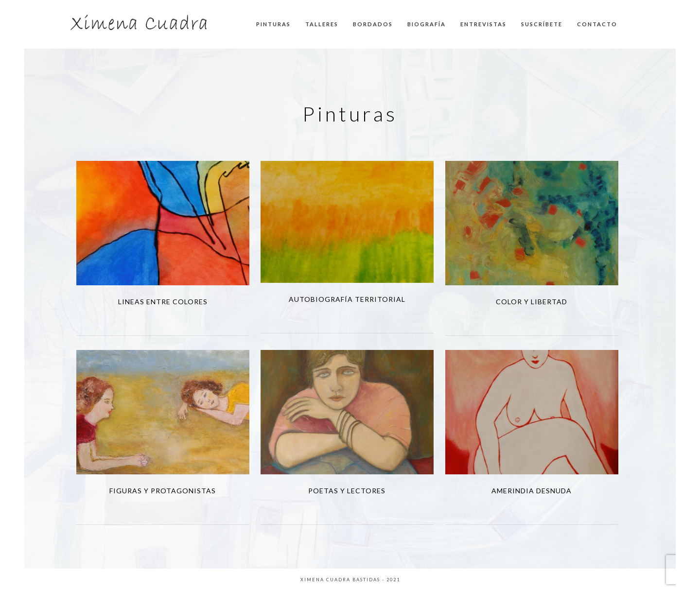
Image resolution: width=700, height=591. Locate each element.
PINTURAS (273, 24)
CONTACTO (597, 24)
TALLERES (322, 24)
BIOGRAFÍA (427, 24)
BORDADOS (373, 24)
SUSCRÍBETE (542, 24)
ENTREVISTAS (483, 24)
